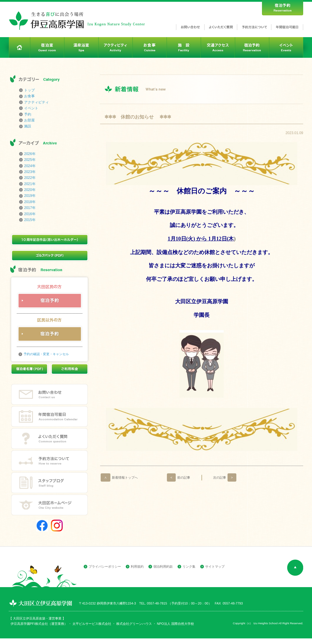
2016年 (30, 214)
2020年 (30, 190)
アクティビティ (36, 102)
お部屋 (29, 120)
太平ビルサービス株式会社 (92, 624)
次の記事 (225, 477)
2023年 (30, 172)
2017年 (30, 208)
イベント (31, 108)
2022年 (30, 178)
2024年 (30, 166)
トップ (29, 90)
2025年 (30, 160)
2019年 (30, 196)
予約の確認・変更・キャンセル (46, 354)
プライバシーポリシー (105, 566)
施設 (28, 126)
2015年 (30, 220)
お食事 (29, 96)
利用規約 (137, 566)
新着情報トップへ (119, 477)
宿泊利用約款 (163, 566)
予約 (28, 114)
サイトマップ (215, 566)
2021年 (30, 184)
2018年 (30, 202)
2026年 (30, 154)
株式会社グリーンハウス (134, 624)
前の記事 (179, 477)
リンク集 (189, 566)
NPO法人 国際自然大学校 (175, 624)
